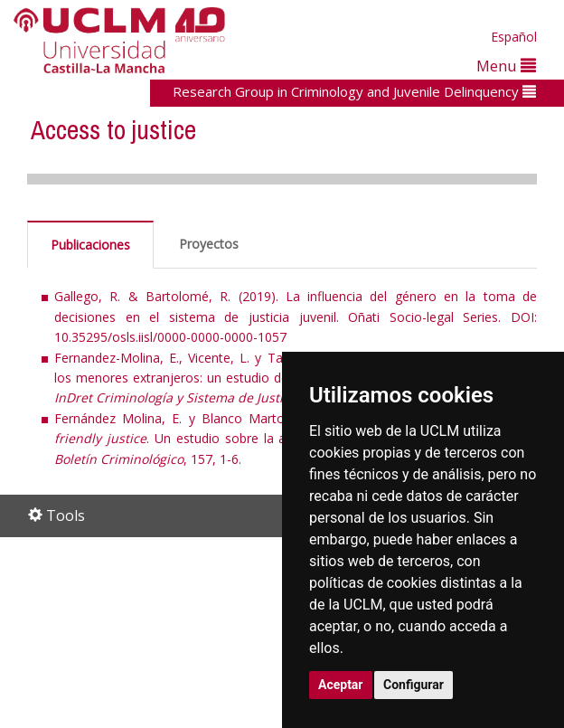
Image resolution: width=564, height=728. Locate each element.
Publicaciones (90, 245)
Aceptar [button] (341, 685)
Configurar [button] (414, 685)
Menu (506, 66)
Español (514, 37)
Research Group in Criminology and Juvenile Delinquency (354, 91)
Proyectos (209, 244)
